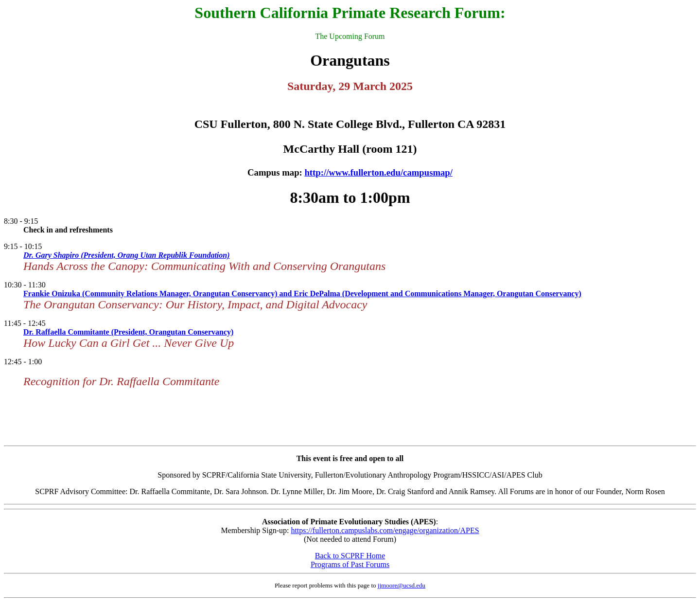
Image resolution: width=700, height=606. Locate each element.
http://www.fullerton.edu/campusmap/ (378, 172)
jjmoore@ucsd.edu (402, 585)
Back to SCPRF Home (350, 556)
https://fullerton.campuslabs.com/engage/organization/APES (385, 530)
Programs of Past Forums (350, 564)
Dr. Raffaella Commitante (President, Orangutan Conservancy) (128, 332)
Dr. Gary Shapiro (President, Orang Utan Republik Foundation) (127, 255)
